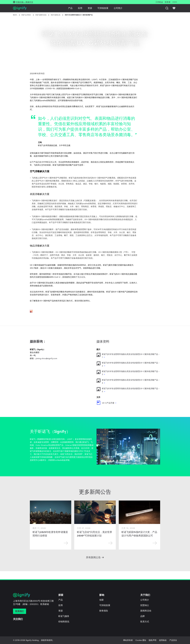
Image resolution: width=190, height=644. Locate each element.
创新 (102, 600)
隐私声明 (153, 640)
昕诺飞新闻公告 (56, 15)
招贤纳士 (145, 605)
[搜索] (167, 8)
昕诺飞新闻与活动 (41, 15)
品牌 (142, 616)
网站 (88, 301)
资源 (90, 8)
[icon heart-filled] (174, 8)
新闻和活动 (146, 611)
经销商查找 (64, 622)
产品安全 (173, 640)
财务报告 (104, 611)
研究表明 (94, 85)
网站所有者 (128, 640)
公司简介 (118, 8)
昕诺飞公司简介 (26, 15)
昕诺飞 (15, 15)
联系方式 (145, 622)
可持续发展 (103, 8)
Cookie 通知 (141, 640)
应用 (80, 8)
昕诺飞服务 (64, 616)
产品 (70, 8)
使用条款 (163, 640)
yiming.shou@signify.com (46, 358)
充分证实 (81, 277)
